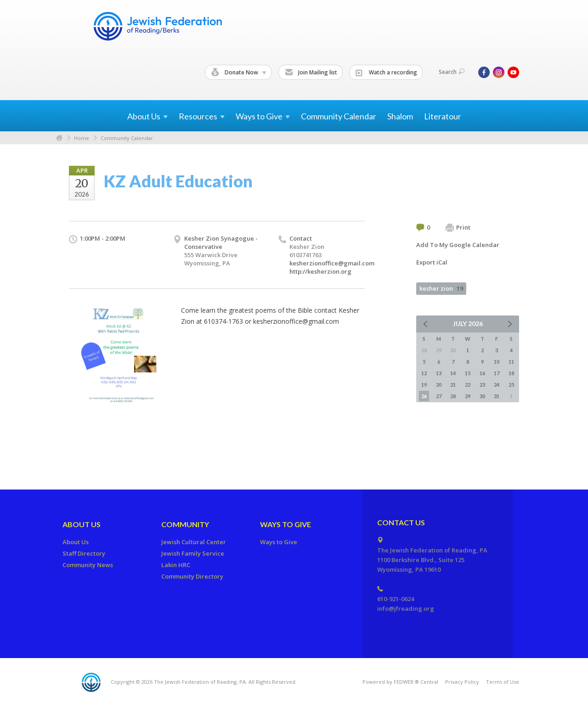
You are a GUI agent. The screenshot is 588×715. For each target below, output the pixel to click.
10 (497, 362)
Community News (88, 565)
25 (511, 385)
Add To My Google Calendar (458, 245)
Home (59, 138)
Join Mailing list (311, 73)
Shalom (400, 116)
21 (453, 385)
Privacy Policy (462, 682)
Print (458, 228)
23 (482, 385)
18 (511, 373)
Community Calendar (339, 116)
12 (424, 373)
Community (185, 524)
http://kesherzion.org (320, 271)
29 (468, 396)
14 (453, 373)
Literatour (443, 116)
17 (497, 373)
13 (439, 373)
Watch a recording (386, 73)
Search (452, 72)
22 (468, 385)
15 (468, 373)
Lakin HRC (176, 565)
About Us (82, 524)
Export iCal (432, 262)
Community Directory (192, 576)
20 (439, 385)
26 (424, 396)
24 (497, 385)
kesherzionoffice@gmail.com (332, 263)
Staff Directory (84, 553)
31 (497, 396)
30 (482, 396)
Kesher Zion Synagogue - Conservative (221, 242)
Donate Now (239, 73)
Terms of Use (503, 682)
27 (439, 396)
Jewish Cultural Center (194, 542)
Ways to (263, 116)
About (147, 116)
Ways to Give (286, 524)
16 (482, 373)
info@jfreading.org (406, 608)
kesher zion (441, 288)
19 (424, 385)
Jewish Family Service (193, 553)
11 (511, 362)
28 (453, 396)
